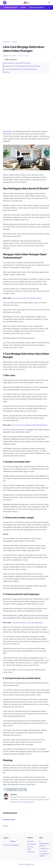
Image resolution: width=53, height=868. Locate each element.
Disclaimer (32, 844)
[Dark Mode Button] (49, 3)
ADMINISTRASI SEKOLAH (44, 844)
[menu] (5, 3)
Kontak (30, 841)
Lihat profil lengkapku (11, 845)
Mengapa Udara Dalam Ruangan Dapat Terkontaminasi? (22, 66)
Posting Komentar (9, 820)
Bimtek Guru (44, 848)
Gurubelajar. (7, 131)
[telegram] (18, 790)
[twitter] (11, 790)
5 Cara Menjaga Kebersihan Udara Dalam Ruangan (21, 69)
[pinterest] (22, 790)
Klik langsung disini (27, 802)
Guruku (13, 841)
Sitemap (31, 852)
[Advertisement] (26, 25)
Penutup (7, 72)
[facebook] (8, 790)
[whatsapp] (15, 790)
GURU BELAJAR (29, 864)
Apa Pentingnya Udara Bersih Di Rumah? (17, 63)
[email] (25, 790)
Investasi (43, 851)
